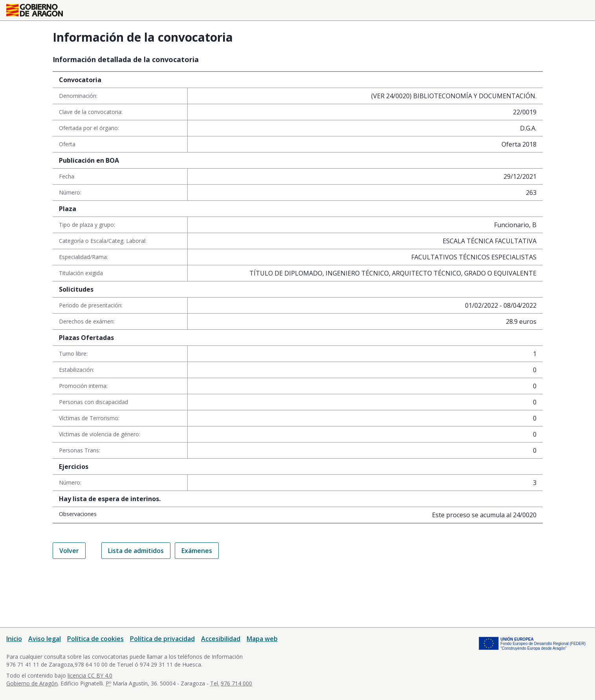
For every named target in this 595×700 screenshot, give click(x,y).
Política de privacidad (162, 639)
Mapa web (262, 639)
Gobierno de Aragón (32, 683)
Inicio (14, 639)
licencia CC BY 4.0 (90, 675)
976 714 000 (236, 683)
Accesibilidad (221, 639)
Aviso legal (45, 639)
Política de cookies (95, 639)
